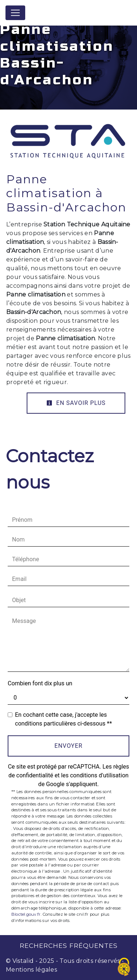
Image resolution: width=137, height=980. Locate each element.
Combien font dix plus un (40, 683)
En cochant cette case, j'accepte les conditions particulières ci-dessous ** (63, 719)
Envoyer (68, 746)
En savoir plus (76, 403)
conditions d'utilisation (99, 775)
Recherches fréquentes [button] (69, 945)
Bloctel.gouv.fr (26, 914)
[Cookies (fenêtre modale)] (124, 967)
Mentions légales (31, 970)
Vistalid (23, 961)
